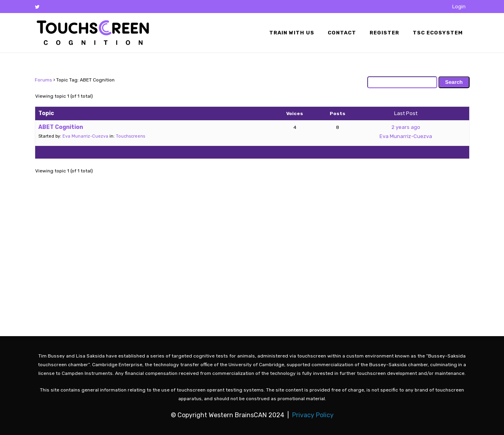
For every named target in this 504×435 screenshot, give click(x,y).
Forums (43, 80)
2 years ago (406, 127)
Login (459, 7)
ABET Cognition (61, 127)
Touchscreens (130, 136)
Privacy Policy (313, 415)
